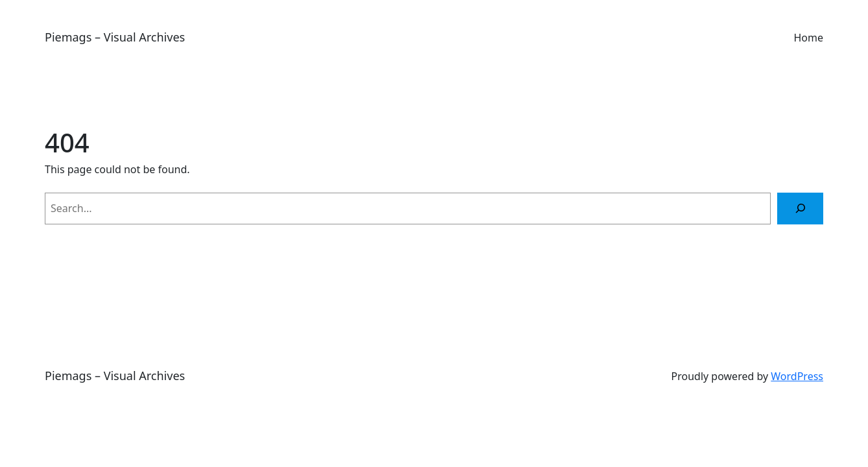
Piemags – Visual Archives (115, 37)
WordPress (797, 376)
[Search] (800, 209)
